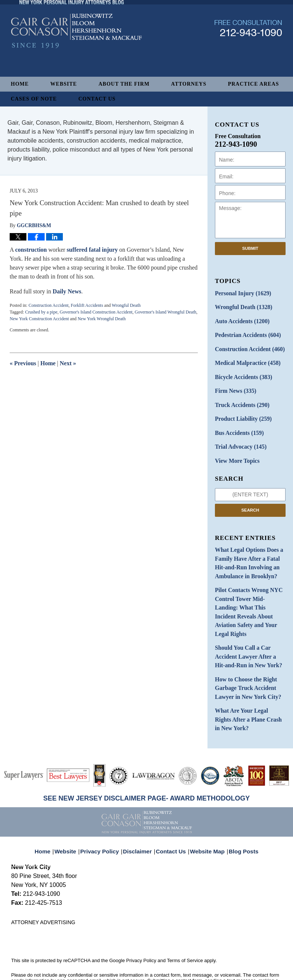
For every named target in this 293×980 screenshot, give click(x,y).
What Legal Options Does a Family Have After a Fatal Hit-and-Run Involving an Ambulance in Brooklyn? (249, 549)
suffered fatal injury (92, 250)
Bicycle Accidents (241, 371)
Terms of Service (185, 923)
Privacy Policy (105, 809)
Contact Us (97, 99)
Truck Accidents (239, 397)
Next (68, 363)
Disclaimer (140, 809)
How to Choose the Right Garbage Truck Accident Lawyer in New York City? (244, 655)
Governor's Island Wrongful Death (165, 312)
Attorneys (189, 84)
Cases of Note (34, 99)
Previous (23, 363)
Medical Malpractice (244, 358)
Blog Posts (239, 809)
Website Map (206, 809)
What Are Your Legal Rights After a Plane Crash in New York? (247, 683)
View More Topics (235, 449)
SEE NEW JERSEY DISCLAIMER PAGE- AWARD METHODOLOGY (146, 761)
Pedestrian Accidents (244, 332)
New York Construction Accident (39, 319)
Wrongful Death (126, 305)
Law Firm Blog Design (246, 972)
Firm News (234, 384)
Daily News (67, 291)
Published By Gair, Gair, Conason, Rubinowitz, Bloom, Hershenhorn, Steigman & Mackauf (248, 50)
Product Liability (240, 410)
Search (250, 498)
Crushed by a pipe (41, 312)
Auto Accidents (239, 319)
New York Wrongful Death (102, 319)
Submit (250, 248)
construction (31, 250)
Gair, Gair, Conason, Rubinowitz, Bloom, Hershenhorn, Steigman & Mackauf (133, 963)
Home (20, 84)
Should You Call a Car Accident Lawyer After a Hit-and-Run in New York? (250, 626)
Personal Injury (240, 293)
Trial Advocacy (238, 436)
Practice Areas (253, 84)
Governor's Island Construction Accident (96, 312)
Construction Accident (49, 305)
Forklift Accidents (87, 305)
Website (64, 84)
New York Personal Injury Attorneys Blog (76, 53)
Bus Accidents (237, 423)
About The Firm (124, 84)
